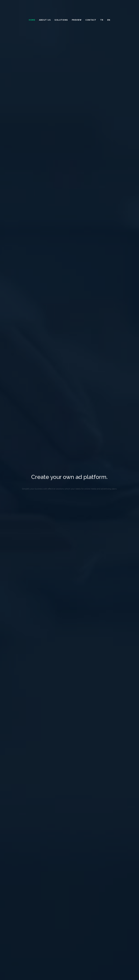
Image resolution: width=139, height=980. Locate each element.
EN (109, 20)
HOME (32, 20)
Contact (91, 20)
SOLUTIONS (61, 20)
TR (102, 20)
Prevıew (77, 20)
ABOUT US (45, 20)
